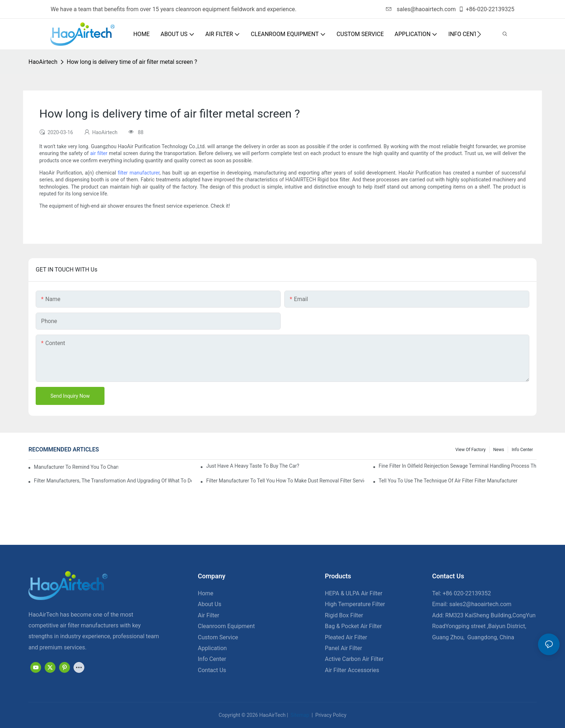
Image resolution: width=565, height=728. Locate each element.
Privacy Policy (330, 715)
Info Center (522, 450)
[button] (479, 34)
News (499, 450)
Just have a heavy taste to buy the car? (253, 466)
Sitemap (299, 715)
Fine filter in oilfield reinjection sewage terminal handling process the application (458, 466)
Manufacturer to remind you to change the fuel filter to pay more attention (76, 467)
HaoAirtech (43, 62)
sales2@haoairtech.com (481, 604)
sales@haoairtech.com (421, 9)
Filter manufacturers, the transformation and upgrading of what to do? (113, 481)
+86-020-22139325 (486, 9)
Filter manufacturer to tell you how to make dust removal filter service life (285, 481)
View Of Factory (471, 450)
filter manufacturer (139, 173)
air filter (99, 153)
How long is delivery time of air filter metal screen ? (132, 62)
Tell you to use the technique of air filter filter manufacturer (448, 481)
